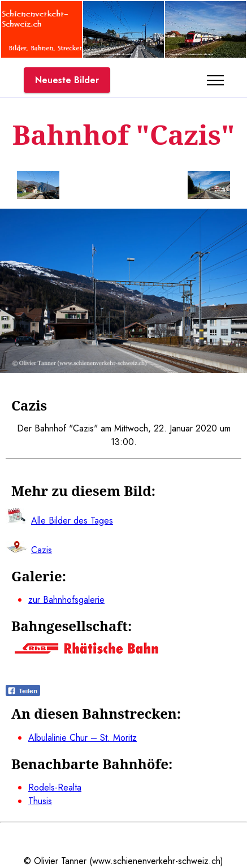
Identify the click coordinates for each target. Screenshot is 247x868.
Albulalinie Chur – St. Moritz (83, 738)
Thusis (40, 801)
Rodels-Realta (55, 787)
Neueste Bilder (67, 80)
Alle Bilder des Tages (72, 521)
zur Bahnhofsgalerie (66, 600)
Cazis (42, 550)
